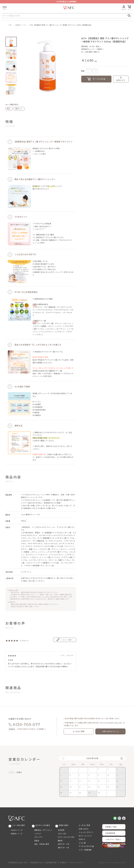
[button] (122, 758)
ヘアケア (38, 834)
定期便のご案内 (111, 827)
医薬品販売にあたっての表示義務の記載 (44, 862)
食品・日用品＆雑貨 (42, 844)
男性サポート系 (64, 848)
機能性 (60, 841)
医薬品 (37, 841)
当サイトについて (85, 836)
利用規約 (63, 862)
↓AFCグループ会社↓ (113, 839)
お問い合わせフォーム (110, 731)
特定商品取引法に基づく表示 (18, 862)
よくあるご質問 (79, 731)
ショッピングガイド (86, 832)
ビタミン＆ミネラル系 (66, 837)
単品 (8, 109)
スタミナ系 (62, 834)
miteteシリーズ (17, 830)
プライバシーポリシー (77, 862)
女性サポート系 (64, 844)
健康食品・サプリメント (43, 830)
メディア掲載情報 (85, 850)
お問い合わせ (84, 829)
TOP (10, 25)
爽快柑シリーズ (21, 25)
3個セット (18, 109)
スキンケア (39, 837)
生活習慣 (61, 830)
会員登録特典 (110, 833)
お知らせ (82, 839)
